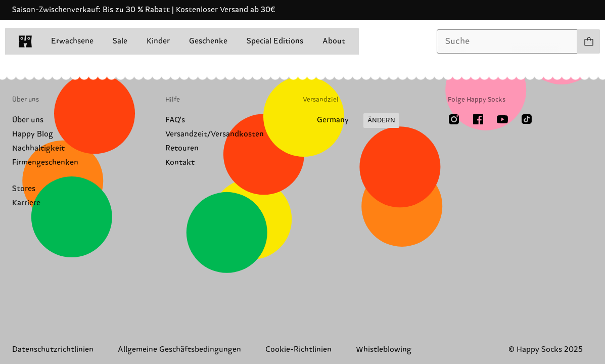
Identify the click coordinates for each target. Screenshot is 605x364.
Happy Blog (33, 134)
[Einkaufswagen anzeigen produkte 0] (588, 41)
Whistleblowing (384, 350)
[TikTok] (527, 119)
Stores (24, 189)
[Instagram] (454, 119)
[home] (25, 41)
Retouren (182, 148)
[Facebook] (478, 119)
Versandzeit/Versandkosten (215, 134)
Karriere (26, 203)
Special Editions (275, 41)
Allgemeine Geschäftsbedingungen (179, 350)
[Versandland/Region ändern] (351, 121)
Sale (120, 41)
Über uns (28, 120)
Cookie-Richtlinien (298, 350)
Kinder (158, 41)
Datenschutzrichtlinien (53, 350)
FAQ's (175, 120)
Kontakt (180, 163)
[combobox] (507, 41)
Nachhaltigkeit (38, 148)
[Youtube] (502, 119)
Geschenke (208, 41)
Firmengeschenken (45, 163)
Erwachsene (72, 41)
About (334, 41)
